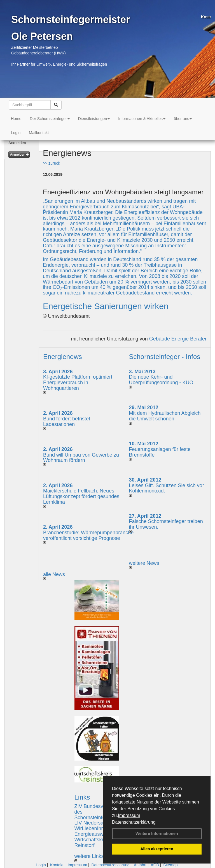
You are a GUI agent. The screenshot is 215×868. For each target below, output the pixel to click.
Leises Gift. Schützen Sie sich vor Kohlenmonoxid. (167, 488)
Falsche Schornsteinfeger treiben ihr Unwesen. (166, 524)
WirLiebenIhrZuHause (99, 828)
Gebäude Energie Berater (178, 339)
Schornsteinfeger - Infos (165, 357)
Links (82, 797)
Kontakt (57, 865)
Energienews (63, 357)
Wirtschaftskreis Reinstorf (92, 842)
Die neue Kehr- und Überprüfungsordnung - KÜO (161, 380)
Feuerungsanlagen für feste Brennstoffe (160, 452)
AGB (155, 865)
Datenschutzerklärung (134, 822)
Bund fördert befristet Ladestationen (67, 422)
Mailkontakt (39, 133)
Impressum (129, 815)
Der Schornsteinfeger (50, 119)
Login (16, 133)
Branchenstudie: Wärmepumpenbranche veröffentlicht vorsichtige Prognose (88, 535)
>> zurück (51, 163)
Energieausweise (94, 834)
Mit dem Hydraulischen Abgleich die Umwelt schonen (165, 416)
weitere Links (89, 858)
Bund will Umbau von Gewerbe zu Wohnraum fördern (81, 458)
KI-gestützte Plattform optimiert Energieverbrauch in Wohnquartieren (78, 383)
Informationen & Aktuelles (142, 119)
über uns (183, 119)
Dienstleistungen (94, 119)
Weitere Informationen (157, 834)
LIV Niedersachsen (96, 823)
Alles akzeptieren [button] (157, 849)
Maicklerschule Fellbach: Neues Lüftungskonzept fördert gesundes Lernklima (81, 496)
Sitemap (170, 865)
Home (16, 119)
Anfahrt (140, 865)
